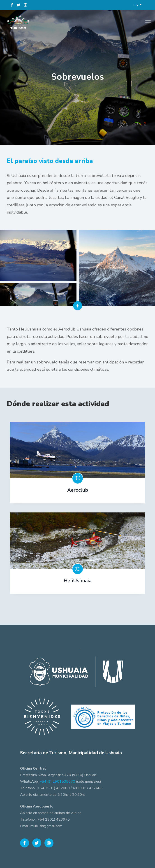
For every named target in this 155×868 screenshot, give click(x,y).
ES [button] (136, 5)
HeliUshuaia (78, 581)
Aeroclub (78, 490)
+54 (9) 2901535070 (57, 782)
